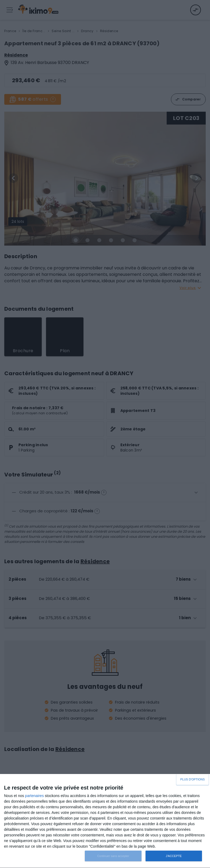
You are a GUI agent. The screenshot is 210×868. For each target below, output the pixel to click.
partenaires (35, 796)
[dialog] (105, 821)
